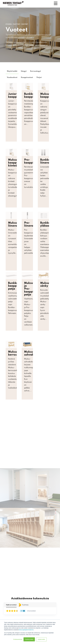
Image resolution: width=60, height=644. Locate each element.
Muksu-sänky (45, 285)
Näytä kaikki (12, 71)
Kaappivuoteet (27, 78)
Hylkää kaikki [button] (41, 639)
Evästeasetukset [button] (18, 639)
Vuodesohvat (12, 78)
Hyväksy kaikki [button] (29, 639)
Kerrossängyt (35, 71)
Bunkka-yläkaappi (47, 224)
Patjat (39, 78)
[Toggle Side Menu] (56, 3)
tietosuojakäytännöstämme (26, 630)
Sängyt (24, 71)
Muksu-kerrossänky (16, 353)
